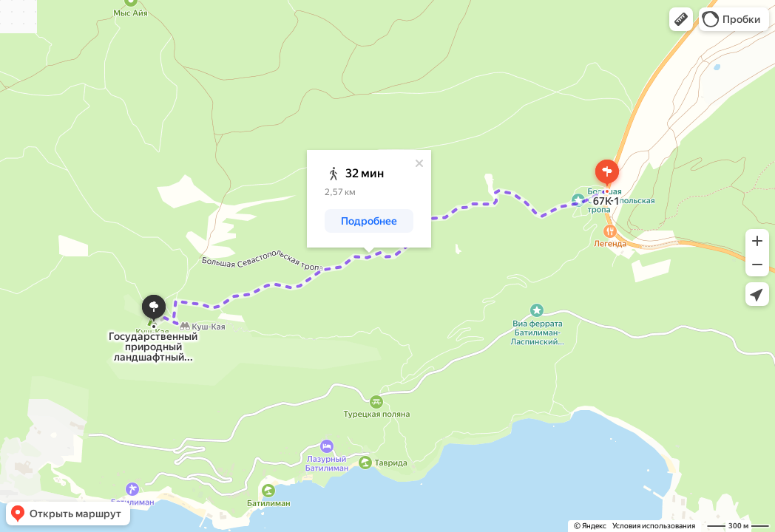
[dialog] (369, 199)
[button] (681, 19)
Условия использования (654, 526)
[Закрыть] (419, 163)
